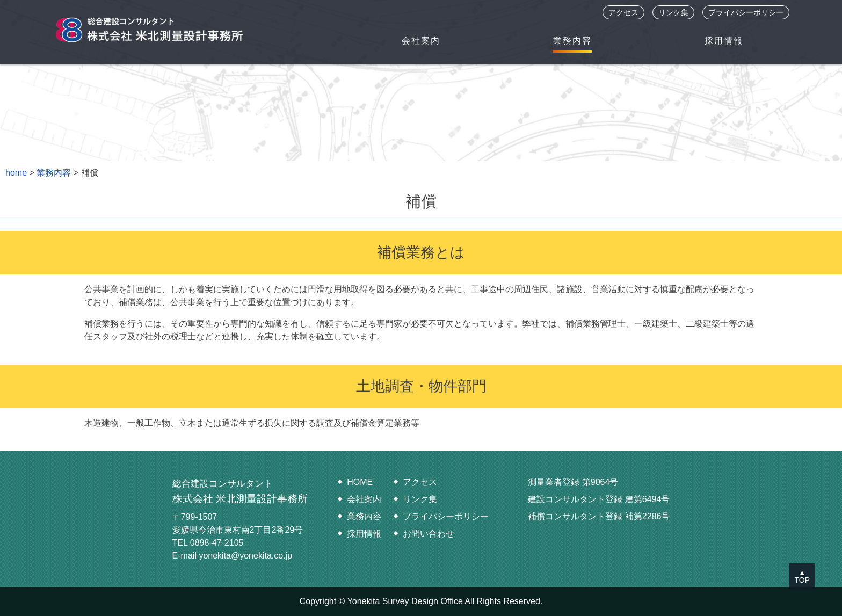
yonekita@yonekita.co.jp (245, 556)
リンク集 (673, 12)
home (16, 173)
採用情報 (724, 41)
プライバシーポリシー (746, 12)
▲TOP (802, 576)
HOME (360, 482)
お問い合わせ (429, 534)
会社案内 (421, 41)
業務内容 (572, 41)
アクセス (623, 12)
